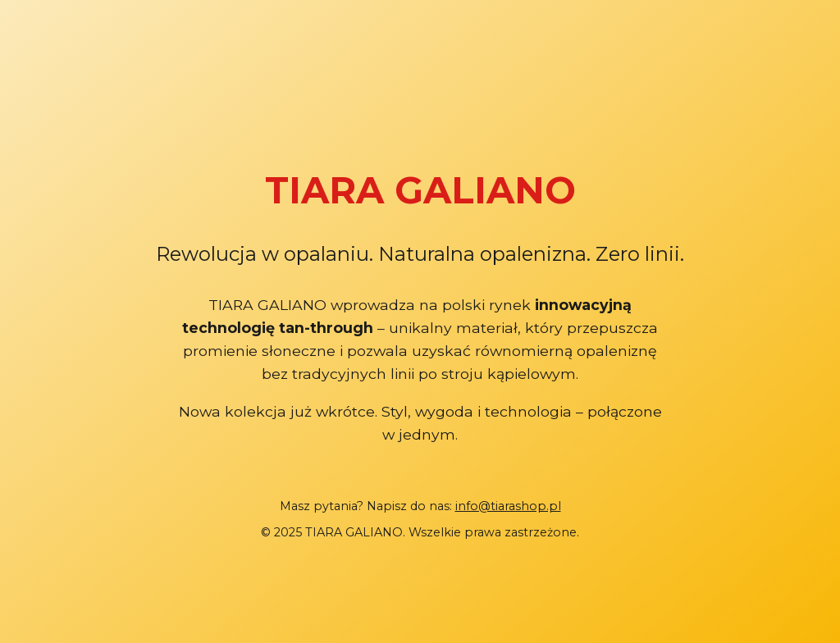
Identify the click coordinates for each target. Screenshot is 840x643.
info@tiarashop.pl (508, 506)
